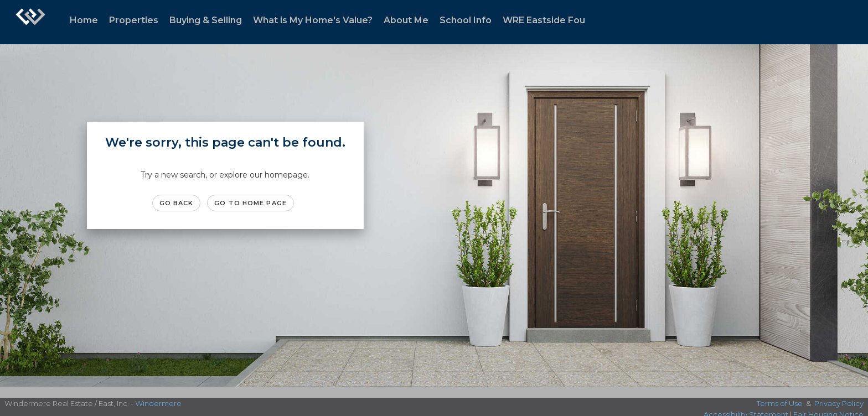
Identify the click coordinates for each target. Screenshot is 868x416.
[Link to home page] (30, 22)
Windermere (158, 403)
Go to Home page (250, 203)
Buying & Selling (206, 20)
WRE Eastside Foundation (561, 20)
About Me (406, 20)
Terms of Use (780, 403)
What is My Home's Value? (313, 20)
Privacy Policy (839, 403)
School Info (466, 20)
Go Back (177, 203)
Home (84, 20)
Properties (134, 20)
